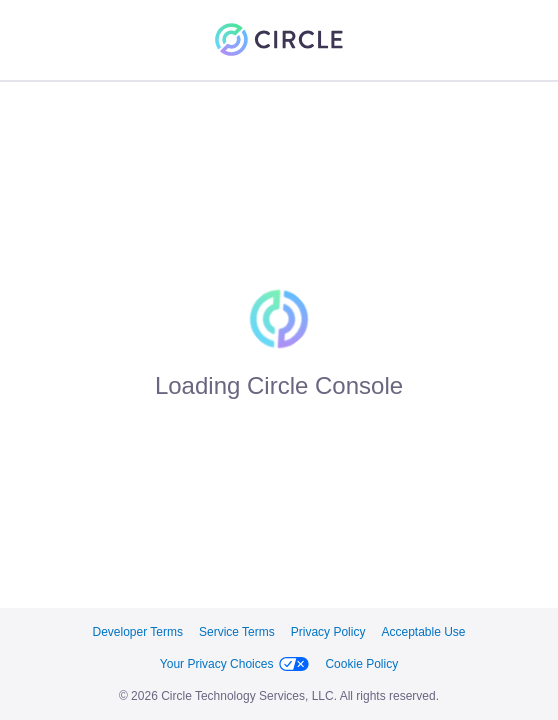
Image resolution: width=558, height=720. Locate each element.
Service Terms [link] (237, 632)
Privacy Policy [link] (328, 632)
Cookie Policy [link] (361, 664)
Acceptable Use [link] (423, 632)
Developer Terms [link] (137, 632)
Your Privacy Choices (235, 664)
